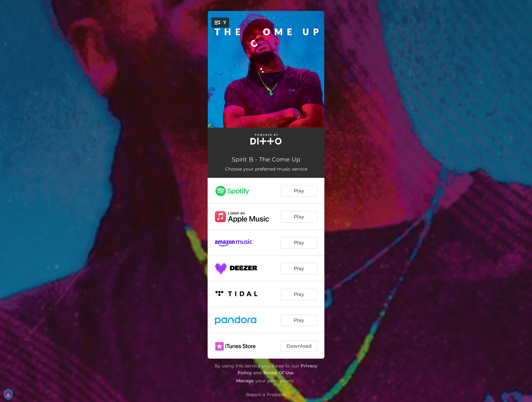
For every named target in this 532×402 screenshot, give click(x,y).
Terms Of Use (278, 373)
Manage (245, 381)
